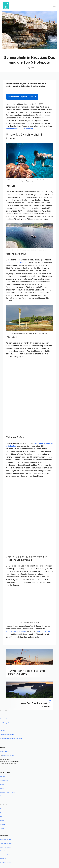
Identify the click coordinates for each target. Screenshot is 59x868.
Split (1, 809)
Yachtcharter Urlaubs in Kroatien (19, 129)
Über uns (3, 715)
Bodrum (2, 825)
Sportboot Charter (6, 863)
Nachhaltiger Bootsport (7, 723)
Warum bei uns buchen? (8, 719)
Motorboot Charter (6, 847)
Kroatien (3, 776)
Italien (2, 784)
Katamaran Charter (6, 843)
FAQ (1, 727)
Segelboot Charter (6, 839)
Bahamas (3, 796)
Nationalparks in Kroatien (16, 263)
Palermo (3, 813)
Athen (2, 817)
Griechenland (4, 780)
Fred (32, 68)
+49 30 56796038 (8, 755)
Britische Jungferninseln (8, 792)
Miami (2, 829)
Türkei (2, 788)
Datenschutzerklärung (7, 735)
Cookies (3, 731)
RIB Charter (4, 859)
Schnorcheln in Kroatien (16, 631)
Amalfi (2, 821)
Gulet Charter (4, 851)
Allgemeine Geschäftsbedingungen (11, 739)
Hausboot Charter (6, 855)
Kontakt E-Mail (4, 751)
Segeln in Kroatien (43, 631)
